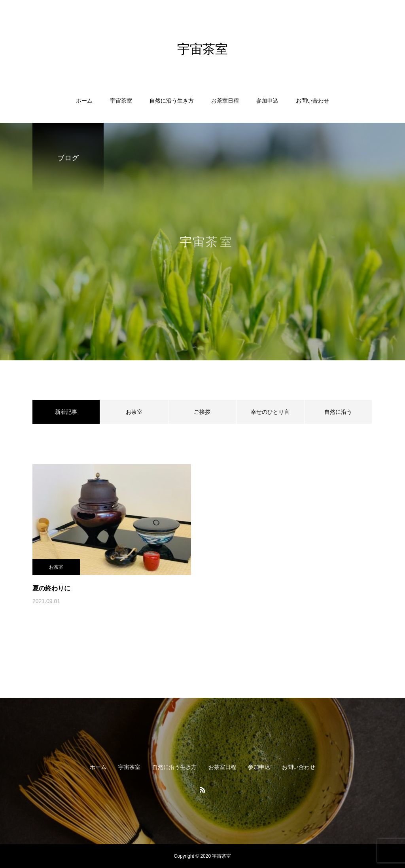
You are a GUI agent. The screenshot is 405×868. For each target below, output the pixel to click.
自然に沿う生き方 (172, 101)
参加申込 (267, 101)
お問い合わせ (312, 101)
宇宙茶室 (121, 101)
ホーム (84, 101)
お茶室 (134, 412)
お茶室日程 (225, 101)
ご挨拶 (202, 412)
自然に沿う (338, 412)
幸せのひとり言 (270, 412)
